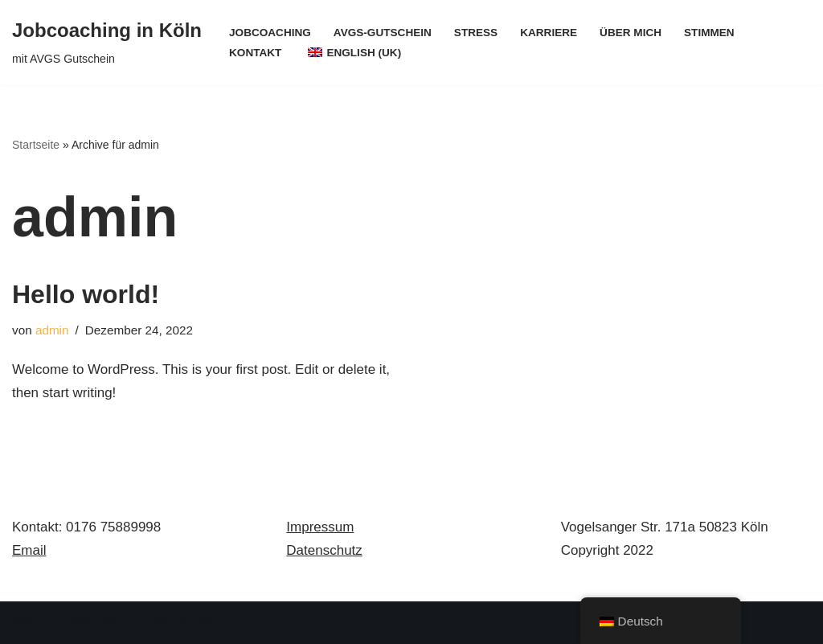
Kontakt (255, 53)
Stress (476, 33)
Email (29, 550)
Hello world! (86, 294)
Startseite (36, 145)
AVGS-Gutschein (383, 33)
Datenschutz (324, 550)
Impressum (320, 527)
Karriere (549, 33)
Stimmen (710, 33)
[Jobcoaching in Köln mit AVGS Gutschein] (107, 43)
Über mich (631, 33)
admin (52, 330)
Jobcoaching (270, 33)
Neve (28, 622)
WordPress (185, 622)
